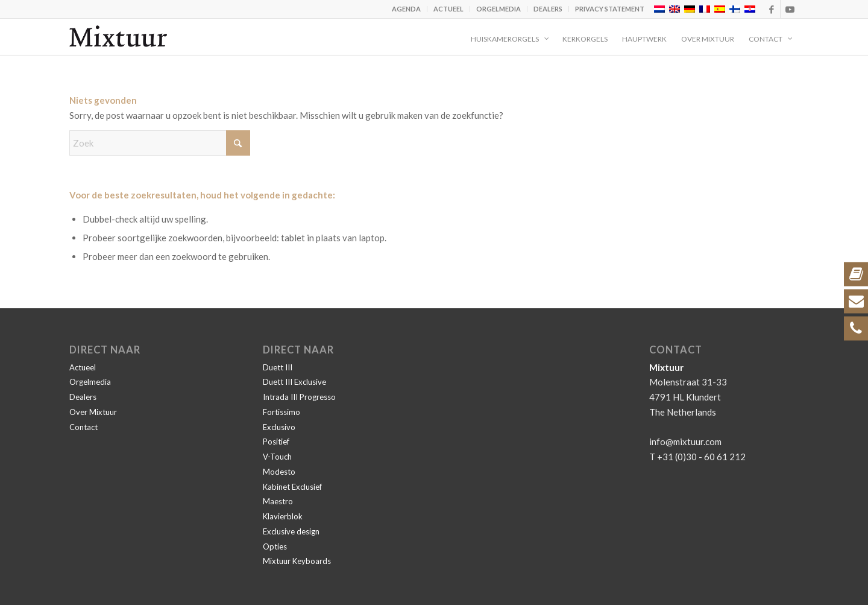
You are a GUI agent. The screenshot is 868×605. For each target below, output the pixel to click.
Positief (276, 442)
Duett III (278, 367)
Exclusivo (279, 427)
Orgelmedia (498, 9)
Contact (83, 427)
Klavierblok (283, 516)
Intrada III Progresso (299, 397)
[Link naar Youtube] (790, 9)
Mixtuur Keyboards (297, 561)
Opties (275, 546)
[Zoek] (160, 143)
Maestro (278, 501)
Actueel (448, 9)
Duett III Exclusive (294, 382)
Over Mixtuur (93, 412)
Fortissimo (281, 412)
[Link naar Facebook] (771, 9)
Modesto (279, 472)
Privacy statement (610, 9)
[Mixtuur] (118, 37)
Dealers (548, 9)
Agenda (406, 9)
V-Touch (277, 457)
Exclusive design (291, 531)
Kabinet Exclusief (292, 487)
